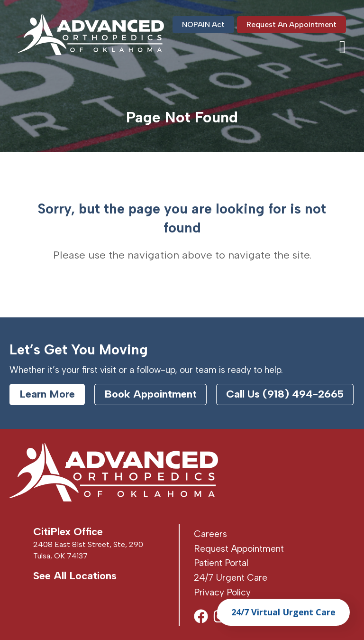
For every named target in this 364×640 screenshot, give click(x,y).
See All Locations (75, 576)
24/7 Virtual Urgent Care (283, 612)
